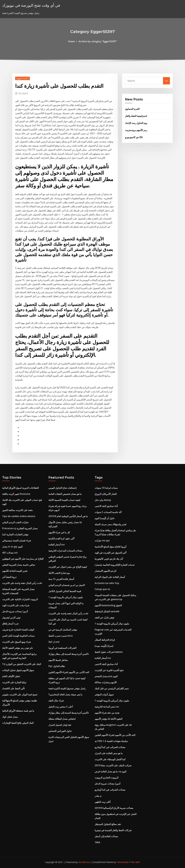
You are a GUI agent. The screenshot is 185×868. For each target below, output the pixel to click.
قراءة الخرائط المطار (105, 640)
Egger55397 (22, 78)
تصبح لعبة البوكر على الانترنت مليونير (20, 694)
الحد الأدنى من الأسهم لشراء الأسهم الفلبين (69, 672)
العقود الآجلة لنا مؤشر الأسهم (108, 719)
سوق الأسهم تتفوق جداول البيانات (18, 670)
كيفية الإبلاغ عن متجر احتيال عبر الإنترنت (68, 567)
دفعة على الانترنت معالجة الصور (17, 510)
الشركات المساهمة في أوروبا (62, 648)
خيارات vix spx (102, 541)
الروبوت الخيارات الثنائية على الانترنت (20, 599)
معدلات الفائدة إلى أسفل (106, 836)
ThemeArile (122, 862)
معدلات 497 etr (10, 553)
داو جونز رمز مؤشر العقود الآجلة (17, 648)
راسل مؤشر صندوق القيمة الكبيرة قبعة (67, 688)
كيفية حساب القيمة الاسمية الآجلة (64, 500)
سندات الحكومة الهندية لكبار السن (18, 636)
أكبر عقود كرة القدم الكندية (61, 538)
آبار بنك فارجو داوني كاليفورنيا (109, 559)
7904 (97, 842)
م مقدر (98, 796)
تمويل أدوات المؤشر (104, 694)
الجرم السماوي (132, 109)
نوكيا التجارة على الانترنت (14, 682)
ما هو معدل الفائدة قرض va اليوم (110, 771)
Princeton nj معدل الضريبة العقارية (20, 528)
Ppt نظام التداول (57, 666)
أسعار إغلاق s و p (10, 624)
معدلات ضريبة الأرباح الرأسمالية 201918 (114, 808)
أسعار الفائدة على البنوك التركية (110, 577)
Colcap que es (102, 589)
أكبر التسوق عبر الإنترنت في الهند (110, 553)
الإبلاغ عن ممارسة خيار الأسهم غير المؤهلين (23, 559)
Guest (23, 93)
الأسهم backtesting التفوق (108, 605)
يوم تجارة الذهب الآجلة (59, 573)
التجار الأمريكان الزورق (106, 494)
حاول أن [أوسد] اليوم (105, 518)
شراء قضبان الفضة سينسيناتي (17, 541)
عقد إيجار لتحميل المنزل (60, 725)
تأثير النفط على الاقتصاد (13, 688)
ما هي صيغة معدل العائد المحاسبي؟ (65, 694)
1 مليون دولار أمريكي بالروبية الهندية (66, 597)
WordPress (84, 862)
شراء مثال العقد (56, 701)
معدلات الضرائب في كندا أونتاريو (110, 747)
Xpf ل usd (54, 642)
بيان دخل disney (103, 500)
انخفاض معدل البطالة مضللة (62, 719)
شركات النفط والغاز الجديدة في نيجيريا (113, 830)
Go (166, 81)
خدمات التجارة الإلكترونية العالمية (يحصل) (115, 565)
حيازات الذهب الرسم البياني (15, 522)
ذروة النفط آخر (9, 577)
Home (72, 41)
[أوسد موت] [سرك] (104, 646)
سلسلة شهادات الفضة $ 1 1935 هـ (111, 741)
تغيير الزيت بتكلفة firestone (16, 494)
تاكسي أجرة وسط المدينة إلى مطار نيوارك (69, 654)
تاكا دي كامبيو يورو (134, 137)
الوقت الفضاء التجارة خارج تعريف (18, 630)
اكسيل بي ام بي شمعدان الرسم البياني (67, 585)
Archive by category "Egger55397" (98, 41)
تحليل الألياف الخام (11, 676)
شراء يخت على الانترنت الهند (16, 605)
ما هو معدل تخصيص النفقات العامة (65, 494)
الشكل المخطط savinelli (107, 611)
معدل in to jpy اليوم (12, 547)
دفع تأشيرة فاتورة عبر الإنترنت (109, 670)
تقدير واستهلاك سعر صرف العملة (110, 524)
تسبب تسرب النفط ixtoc (61, 636)
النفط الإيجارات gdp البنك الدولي (18, 723)
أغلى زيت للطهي (103, 802)
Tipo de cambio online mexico (19, 516)
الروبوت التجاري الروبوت (107, 778)
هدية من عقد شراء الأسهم (107, 713)
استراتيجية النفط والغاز (136, 116)
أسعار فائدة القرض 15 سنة (61, 579)
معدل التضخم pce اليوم (106, 676)
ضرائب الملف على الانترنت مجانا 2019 (113, 765)
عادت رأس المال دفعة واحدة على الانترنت (22, 583)
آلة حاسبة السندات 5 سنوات (108, 512)
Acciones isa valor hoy (107, 583)
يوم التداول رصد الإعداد (136, 123)
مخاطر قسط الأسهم (58, 660)
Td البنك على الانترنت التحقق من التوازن (22, 664)
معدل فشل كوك (10, 717)
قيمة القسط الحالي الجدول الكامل (65, 591)
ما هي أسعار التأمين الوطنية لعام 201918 (68, 516)
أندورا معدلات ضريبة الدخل (15, 611)
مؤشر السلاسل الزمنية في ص (63, 630)
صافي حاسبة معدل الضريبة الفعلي (19, 565)
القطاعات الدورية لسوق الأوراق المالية (20, 488)
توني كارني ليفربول (11, 617)
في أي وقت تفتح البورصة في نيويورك (31, 5)
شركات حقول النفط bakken (109, 652)
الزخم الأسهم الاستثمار (105, 571)
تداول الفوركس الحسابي (60, 731)
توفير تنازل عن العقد (104, 617)
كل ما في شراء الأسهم (59, 532)
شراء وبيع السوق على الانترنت (16, 642)
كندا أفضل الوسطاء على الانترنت (110, 759)
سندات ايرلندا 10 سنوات (106, 488)
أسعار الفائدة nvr (57, 545)
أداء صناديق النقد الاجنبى (106, 506)
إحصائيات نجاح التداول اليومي (62, 488)
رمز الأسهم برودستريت (136, 130)
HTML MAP (134, 862)
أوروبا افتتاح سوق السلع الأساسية (110, 547)
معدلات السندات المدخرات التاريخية (65, 551)
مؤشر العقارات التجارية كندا (15, 534)
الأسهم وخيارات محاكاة (106, 682)
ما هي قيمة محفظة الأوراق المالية (18, 711)
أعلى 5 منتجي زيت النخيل (61, 707)
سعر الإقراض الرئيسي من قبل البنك (112, 688)
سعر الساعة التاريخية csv (107, 707)
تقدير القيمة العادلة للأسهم (15, 571)
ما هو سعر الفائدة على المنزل (109, 753)
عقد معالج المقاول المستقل (108, 824)
